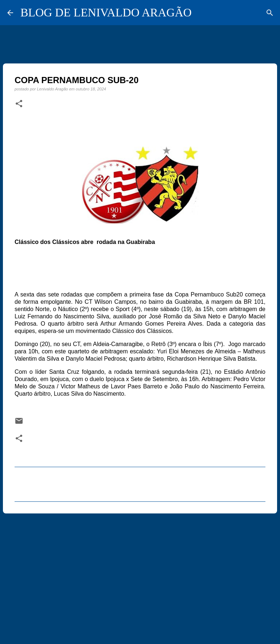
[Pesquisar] (270, 13)
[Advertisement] (140, 575)
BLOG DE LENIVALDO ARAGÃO (106, 12)
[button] (19, 104)
